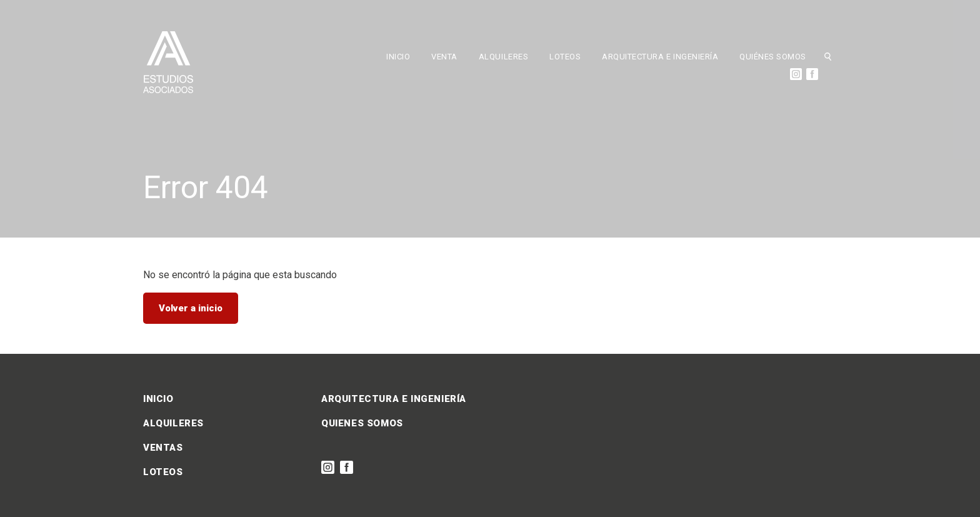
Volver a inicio (191, 308)
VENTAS (163, 448)
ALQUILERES (503, 57)
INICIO (398, 57)
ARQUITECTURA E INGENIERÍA (660, 57)
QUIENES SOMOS (362, 423)
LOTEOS (565, 57)
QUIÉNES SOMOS (773, 57)
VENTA (444, 57)
